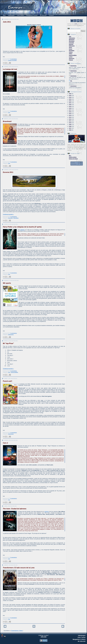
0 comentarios (14, 59)
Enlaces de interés (73, 159)
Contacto (51, 15)
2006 (70, 130)
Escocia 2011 (8, 172)
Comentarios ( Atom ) (17, 631)
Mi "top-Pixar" (8, 343)
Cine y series (20, 15)
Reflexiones (72, 46)
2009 (70, 125)
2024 (70, 97)
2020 (70, 105)
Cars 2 (5, 443)
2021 (70, 103)
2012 (70, 119)
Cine (9, 113)
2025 (70, 95)
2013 (70, 117)
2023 (70, 99)
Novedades (72, 51)
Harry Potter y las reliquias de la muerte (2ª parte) (22, 227)
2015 (70, 114)
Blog (4, 15)
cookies (76, 24)
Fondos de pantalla (12, 60)
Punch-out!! (8, 381)
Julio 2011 (7, 22)
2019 (70, 106)
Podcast (71, 60)
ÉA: (71, 81)
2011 (70, 121)
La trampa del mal (10, 69)
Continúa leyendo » (8, 214)
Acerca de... (72, 58)
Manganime (72, 40)
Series (70, 47)
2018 (70, 108)
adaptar (22, 230)
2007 (70, 128)
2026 (70, 94)
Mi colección (43, 15)
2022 (70, 101)
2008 (70, 126)
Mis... (70, 156)
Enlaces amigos (73, 157)
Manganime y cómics (32, 15)
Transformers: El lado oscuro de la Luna (19, 568)
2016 (70, 112)
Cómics (71, 52)
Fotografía (11, 218)
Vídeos (71, 54)
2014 (70, 115)
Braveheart (7, 121)
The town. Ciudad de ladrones (15, 509)
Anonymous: (73, 66)
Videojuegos (11, 15)
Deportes (71, 44)
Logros (71, 57)
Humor (71, 49)
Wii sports (7, 283)
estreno (47, 512)
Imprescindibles (14, 372)
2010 (70, 123)
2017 (70, 110)
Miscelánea (16, 218)
